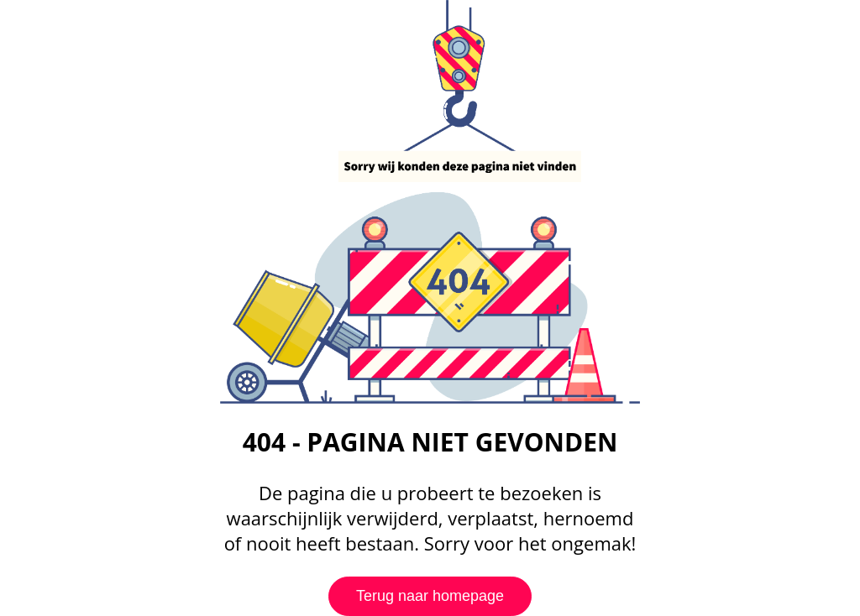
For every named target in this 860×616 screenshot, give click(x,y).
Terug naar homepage (430, 596)
